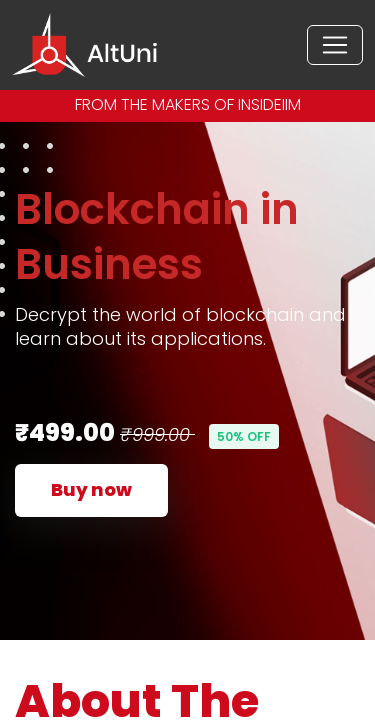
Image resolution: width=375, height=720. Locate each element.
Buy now (91, 489)
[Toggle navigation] (335, 45)
